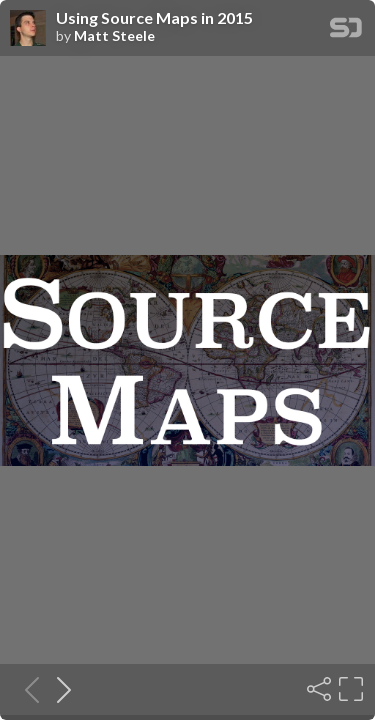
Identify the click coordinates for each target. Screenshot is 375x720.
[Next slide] (58, 689)
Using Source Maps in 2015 (154, 18)
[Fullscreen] (349, 689)
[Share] (317, 689)
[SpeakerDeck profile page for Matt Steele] (28, 29)
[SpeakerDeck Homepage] (346, 31)
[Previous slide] (26, 689)
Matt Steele (114, 36)
